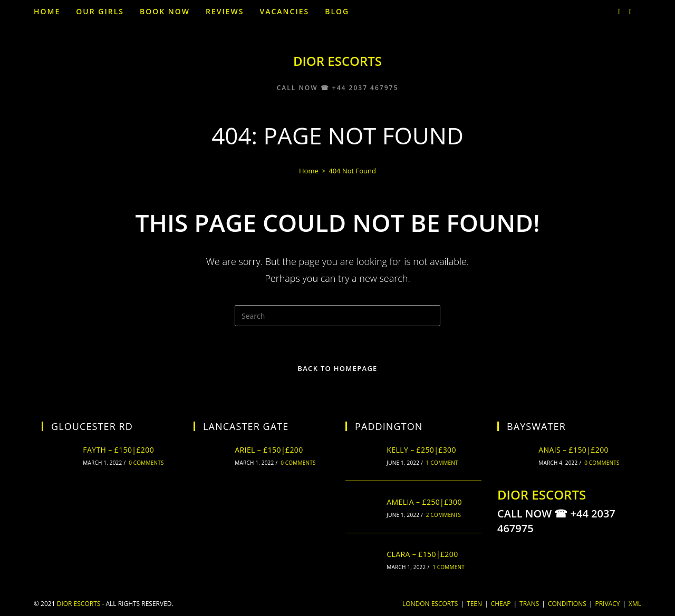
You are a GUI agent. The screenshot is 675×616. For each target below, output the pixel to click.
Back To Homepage (337, 368)
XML (635, 604)
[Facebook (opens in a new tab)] (630, 12)
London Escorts (430, 604)
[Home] (309, 171)
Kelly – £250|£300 (421, 450)
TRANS (529, 604)
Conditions (567, 604)
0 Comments (146, 463)
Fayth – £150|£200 (118, 450)
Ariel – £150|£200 (269, 450)
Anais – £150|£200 (573, 450)
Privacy (607, 604)
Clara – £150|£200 (422, 554)
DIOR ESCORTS (337, 61)
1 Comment (442, 463)
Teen (474, 604)
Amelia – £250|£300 (424, 502)
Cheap (501, 604)
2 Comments (443, 515)
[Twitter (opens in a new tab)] (619, 12)
